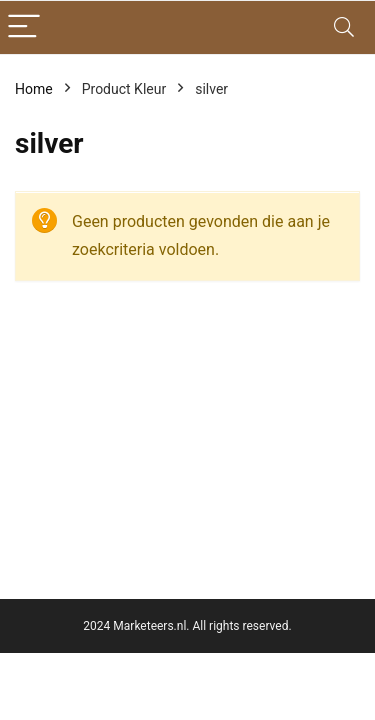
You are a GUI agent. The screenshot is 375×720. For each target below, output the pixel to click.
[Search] (344, 27)
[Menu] (24, 27)
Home (34, 89)
